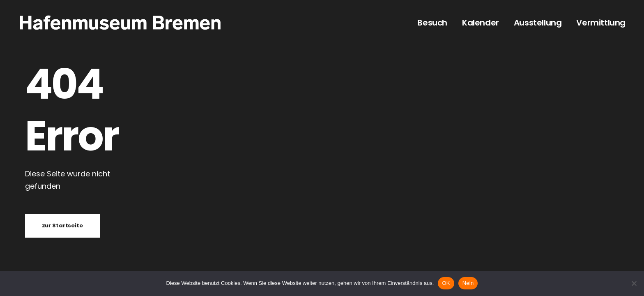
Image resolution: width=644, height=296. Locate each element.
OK (446, 283)
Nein (468, 283)
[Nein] (634, 283)
